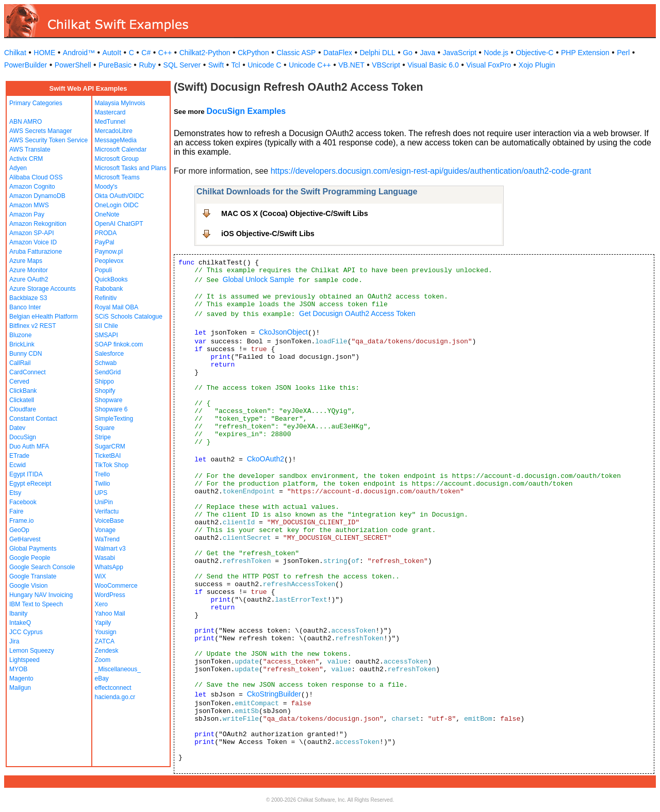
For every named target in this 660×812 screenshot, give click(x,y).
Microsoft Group (117, 159)
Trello (103, 474)
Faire (16, 511)
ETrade (19, 456)
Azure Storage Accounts (43, 289)
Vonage (105, 530)
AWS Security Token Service (48, 140)
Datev (17, 428)
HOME (44, 53)
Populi (103, 270)
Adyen (18, 168)
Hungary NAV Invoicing (41, 595)
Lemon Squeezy (32, 651)
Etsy (15, 493)
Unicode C (264, 65)
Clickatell (22, 400)
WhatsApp (109, 567)
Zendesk (107, 651)
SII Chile (106, 326)
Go (408, 53)
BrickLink (22, 344)
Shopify (105, 391)
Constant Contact (33, 419)
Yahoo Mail (110, 614)
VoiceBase (110, 521)
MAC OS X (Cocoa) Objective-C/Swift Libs (295, 213)
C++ (165, 53)
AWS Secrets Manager (41, 131)
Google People (30, 558)
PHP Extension (585, 53)
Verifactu (107, 511)
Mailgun (20, 688)
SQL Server (182, 65)
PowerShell (73, 65)
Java (427, 53)
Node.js (496, 53)
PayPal (105, 242)
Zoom (103, 660)
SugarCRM (110, 446)
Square (105, 428)
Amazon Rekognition (38, 224)
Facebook (23, 502)
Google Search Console (42, 567)
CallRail (20, 363)
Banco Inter (25, 307)
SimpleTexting (114, 419)
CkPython (253, 53)
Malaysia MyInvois (120, 103)
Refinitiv (106, 298)
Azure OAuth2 (29, 279)
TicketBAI (108, 456)
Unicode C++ (310, 65)
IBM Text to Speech (36, 604)
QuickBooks (111, 279)
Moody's (106, 187)
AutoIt (112, 53)
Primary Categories (36, 103)
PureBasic (115, 65)
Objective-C (534, 53)
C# (146, 53)
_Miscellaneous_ (118, 669)
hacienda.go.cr (115, 697)
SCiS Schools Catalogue (129, 317)
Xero (101, 604)
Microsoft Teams (117, 177)
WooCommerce (116, 586)
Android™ (79, 53)
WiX (101, 576)
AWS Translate (30, 150)
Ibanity (18, 614)
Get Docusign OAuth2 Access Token (357, 313)
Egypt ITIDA (26, 474)
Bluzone (20, 335)
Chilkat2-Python (205, 53)
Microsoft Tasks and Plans (131, 168)
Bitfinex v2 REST (33, 326)
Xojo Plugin (537, 65)
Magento (21, 678)
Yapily (103, 623)
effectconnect (113, 688)
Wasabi (105, 558)
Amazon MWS (29, 205)
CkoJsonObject (283, 332)
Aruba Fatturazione (36, 252)
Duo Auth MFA (29, 446)
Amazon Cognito (32, 187)
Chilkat (15, 53)
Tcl (236, 65)
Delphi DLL (377, 53)
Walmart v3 (110, 549)
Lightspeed (24, 660)
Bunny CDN (26, 354)
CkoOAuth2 (266, 459)
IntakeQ (20, 623)
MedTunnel (110, 122)
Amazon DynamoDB (37, 196)
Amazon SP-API (32, 233)
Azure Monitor (29, 270)
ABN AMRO (26, 122)
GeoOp (19, 530)
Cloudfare (23, 409)
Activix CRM (26, 159)
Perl (623, 53)
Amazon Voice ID (33, 242)
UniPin (104, 502)
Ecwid (18, 465)
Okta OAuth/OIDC (120, 196)
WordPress (110, 595)
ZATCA (105, 641)
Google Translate (33, 576)
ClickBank (23, 391)
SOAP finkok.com (119, 344)
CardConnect (28, 372)
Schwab (106, 363)
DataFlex (338, 53)
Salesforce (110, 354)
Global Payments (33, 549)
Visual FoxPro (489, 65)
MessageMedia (116, 140)
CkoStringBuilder (274, 694)
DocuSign (23, 437)
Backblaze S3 (28, 298)
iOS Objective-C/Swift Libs (268, 234)
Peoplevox (109, 261)
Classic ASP (296, 53)
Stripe (103, 437)
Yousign (106, 632)
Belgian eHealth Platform (44, 317)
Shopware (109, 400)
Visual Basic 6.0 (433, 65)
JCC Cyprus (26, 632)
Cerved (19, 382)
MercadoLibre (114, 131)
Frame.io (21, 521)
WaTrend (107, 539)
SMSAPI (106, 335)
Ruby (147, 65)
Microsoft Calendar (121, 150)
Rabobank (109, 289)
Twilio (103, 484)
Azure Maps (26, 261)
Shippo (104, 382)
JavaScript (460, 53)
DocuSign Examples (246, 111)
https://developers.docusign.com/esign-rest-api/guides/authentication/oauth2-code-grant (431, 171)
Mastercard (110, 112)
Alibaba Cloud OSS (36, 177)
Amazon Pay (27, 214)
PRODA (106, 233)
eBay (102, 678)
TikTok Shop (112, 465)
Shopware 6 (111, 409)
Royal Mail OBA (117, 307)
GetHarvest (25, 539)
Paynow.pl (109, 252)
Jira (14, 641)
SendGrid (108, 372)
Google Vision (29, 586)
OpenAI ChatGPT (119, 224)
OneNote (107, 214)
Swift (216, 65)
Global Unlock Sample (259, 279)
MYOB (18, 669)
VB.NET (351, 65)
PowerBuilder (26, 65)
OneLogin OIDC (117, 205)
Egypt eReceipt (30, 484)
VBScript (386, 65)
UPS (101, 493)
